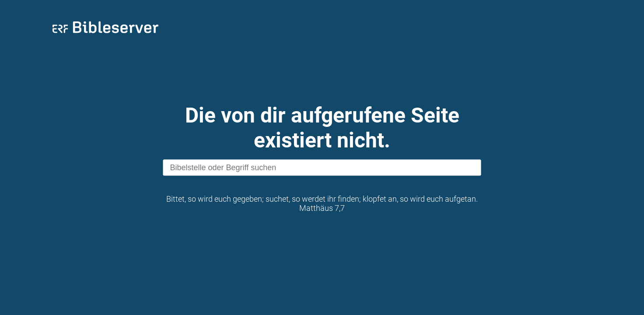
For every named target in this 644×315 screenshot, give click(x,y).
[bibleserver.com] (105, 35)
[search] (322, 168)
